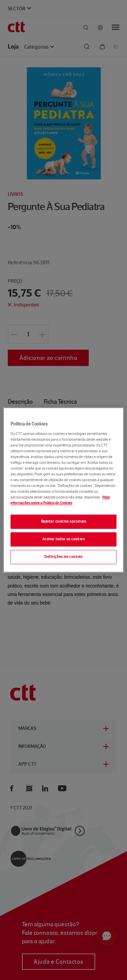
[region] (63, 490)
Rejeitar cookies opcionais (64, 522)
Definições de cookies (63, 557)
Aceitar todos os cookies (64, 539)
